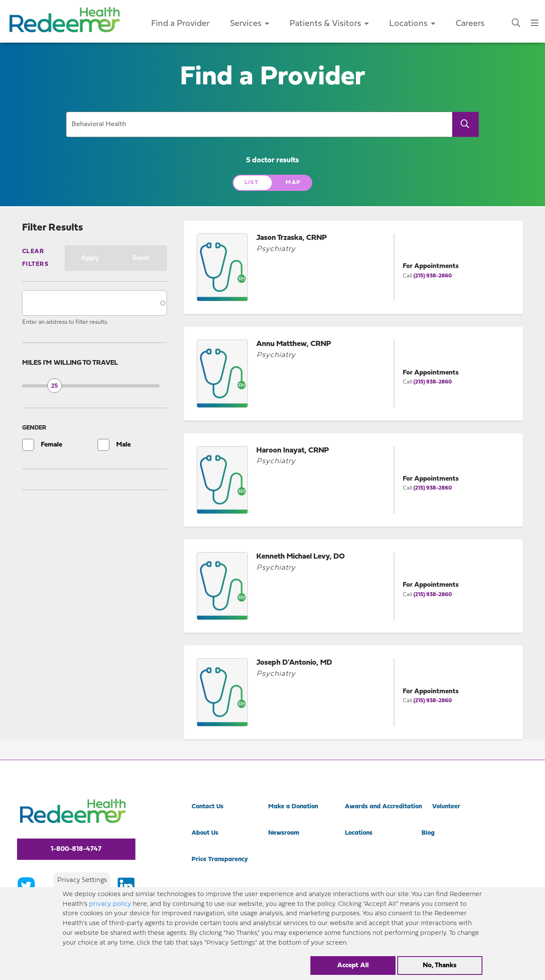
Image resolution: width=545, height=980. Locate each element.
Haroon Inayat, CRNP (293, 451)
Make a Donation (293, 807)
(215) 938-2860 (433, 276)
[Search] (466, 124)
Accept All (353, 966)
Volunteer (446, 807)
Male (123, 445)
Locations (412, 24)
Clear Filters (35, 258)
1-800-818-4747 (76, 849)
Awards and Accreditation (383, 807)
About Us (205, 833)
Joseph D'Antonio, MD (294, 663)
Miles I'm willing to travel (70, 363)
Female (52, 445)
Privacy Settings (82, 880)
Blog (428, 833)
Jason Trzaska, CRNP (292, 238)
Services (250, 24)
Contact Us (208, 807)
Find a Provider (180, 24)
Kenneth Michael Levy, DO (301, 557)
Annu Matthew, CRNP (294, 344)
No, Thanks (440, 966)
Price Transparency (220, 860)
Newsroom (284, 833)
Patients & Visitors (329, 24)
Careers (470, 24)
